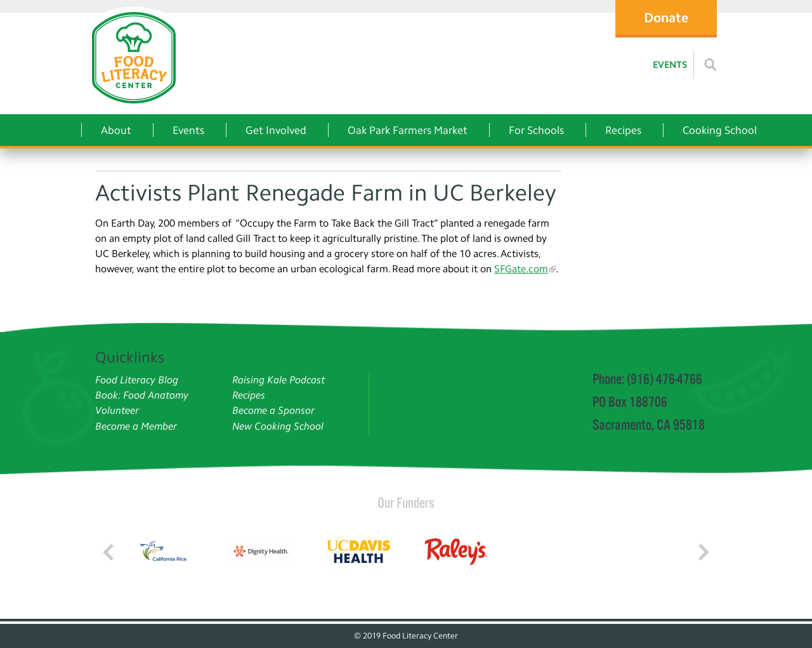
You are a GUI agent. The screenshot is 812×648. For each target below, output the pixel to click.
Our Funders (406, 503)
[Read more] (710, 65)
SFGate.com (521, 269)
